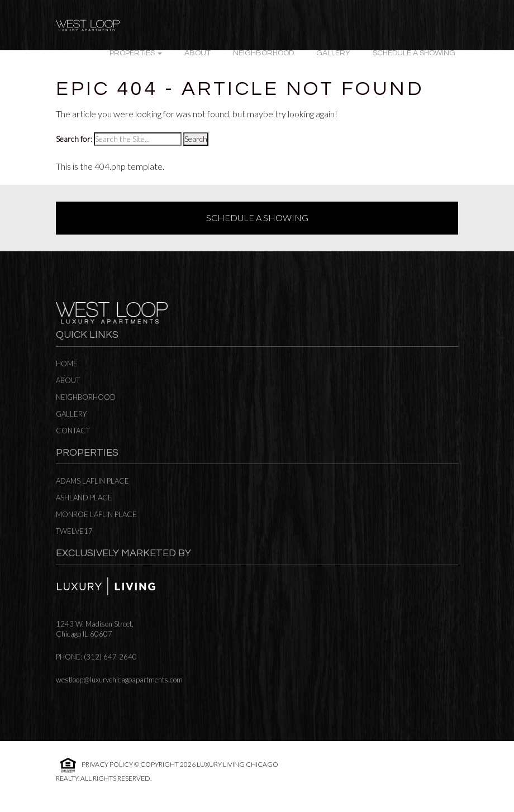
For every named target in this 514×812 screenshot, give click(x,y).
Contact (73, 431)
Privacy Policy (107, 764)
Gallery (333, 53)
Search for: (74, 139)
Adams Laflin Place (92, 481)
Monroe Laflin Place (96, 514)
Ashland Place (84, 498)
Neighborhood (263, 53)
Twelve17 (74, 531)
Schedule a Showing (414, 53)
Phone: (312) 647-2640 (96, 657)
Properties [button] (136, 53)
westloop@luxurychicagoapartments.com (119, 680)
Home (67, 364)
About (197, 53)
